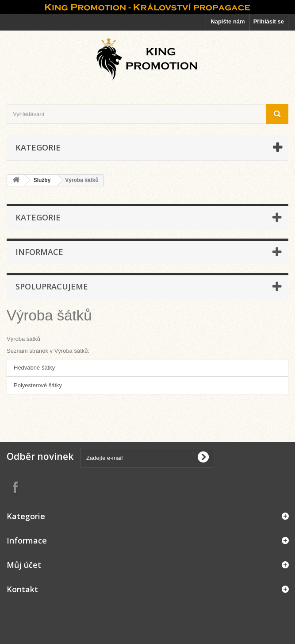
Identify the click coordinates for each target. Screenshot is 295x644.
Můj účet (24, 565)
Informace (39, 252)
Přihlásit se (269, 21)
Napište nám (228, 21)
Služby (42, 180)
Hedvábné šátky (34, 368)
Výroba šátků (49, 315)
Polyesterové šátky (38, 385)
